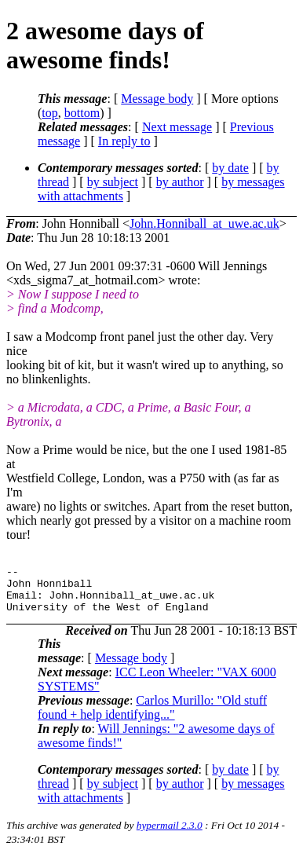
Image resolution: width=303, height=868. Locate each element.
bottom (82, 113)
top (49, 113)
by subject (113, 182)
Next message (177, 127)
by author (180, 182)
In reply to (124, 141)
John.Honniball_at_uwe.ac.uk (204, 223)
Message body (157, 99)
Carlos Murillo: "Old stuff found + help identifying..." (152, 717)
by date (230, 168)
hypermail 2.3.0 (170, 835)
